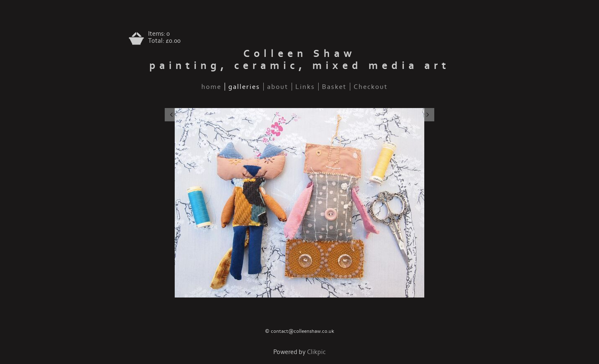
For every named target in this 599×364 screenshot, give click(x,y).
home (211, 87)
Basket (334, 87)
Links (305, 87)
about (278, 87)
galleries (244, 87)
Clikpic (316, 352)
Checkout (371, 87)
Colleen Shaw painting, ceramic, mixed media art (300, 60)
